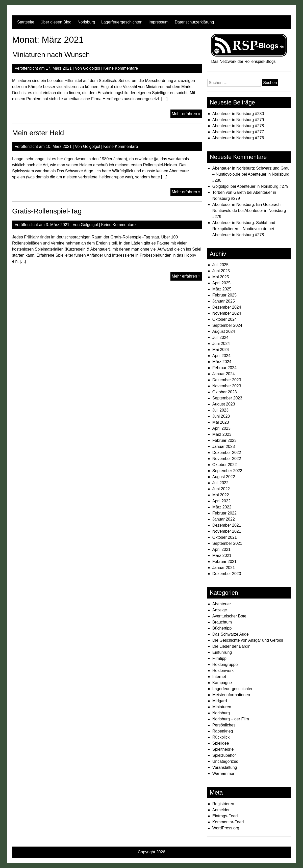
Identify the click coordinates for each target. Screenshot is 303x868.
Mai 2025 (221, 277)
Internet (219, 677)
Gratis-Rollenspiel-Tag (47, 211)
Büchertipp (222, 628)
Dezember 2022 (227, 453)
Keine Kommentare (121, 68)
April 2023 (221, 428)
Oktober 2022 (225, 465)
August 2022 (224, 477)
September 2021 (227, 543)
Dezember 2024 (227, 307)
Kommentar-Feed (228, 822)
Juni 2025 (221, 271)
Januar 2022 (224, 519)
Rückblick (221, 737)
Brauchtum (222, 622)
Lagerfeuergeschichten (122, 22)
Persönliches (224, 725)
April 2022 (221, 501)
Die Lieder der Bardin (231, 646)
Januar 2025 (224, 301)
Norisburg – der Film (231, 719)
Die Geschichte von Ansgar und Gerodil (248, 640)
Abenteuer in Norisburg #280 (238, 114)
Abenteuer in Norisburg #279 (238, 120)
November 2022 (227, 459)
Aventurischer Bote (229, 616)
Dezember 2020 (227, 574)
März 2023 (222, 434)
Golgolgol (92, 68)
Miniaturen (222, 707)
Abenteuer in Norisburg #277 (238, 132)
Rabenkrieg (223, 731)
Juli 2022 (220, 483)
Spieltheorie (223, 749)
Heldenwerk (223, 671)
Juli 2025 (220, 265)
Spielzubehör (224, 755)
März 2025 (222, 289)
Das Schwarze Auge (231, 634)
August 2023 (224, 404)
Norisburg (86, 22)
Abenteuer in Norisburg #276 (238, 138)
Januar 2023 (224, 446)
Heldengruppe (225, 664)
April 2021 (221, 549)
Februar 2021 (224, 562)
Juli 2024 (220, 337)
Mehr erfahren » (187, 114)
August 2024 (224, 331)
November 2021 (227, 531)
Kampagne (222, 683)
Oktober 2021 (225, 537)
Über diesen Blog (56, 22)
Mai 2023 (221, 422)
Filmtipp (219, 658)
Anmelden (221, 810)
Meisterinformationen (231, 695)
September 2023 (227, 398)
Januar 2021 (224, 568)
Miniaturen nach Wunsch (51, 55)
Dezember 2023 (227, 380)
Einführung (222, 652)
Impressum (158, 22)
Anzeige (220, 610)
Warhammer (223, 774)
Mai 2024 (221, 350)
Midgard (220, 701)
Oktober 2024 (225, 319)
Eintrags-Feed (225, 816)
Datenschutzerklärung (194, 22)
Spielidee (221, 743)
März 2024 (222, 362)
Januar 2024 (224, 374)
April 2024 (221, 356)
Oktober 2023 (225, 392)
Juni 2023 (221, 416)
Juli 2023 (220, 410)
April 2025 (221, 283)
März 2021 (222, 555)
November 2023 (227, 386)
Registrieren (223, 804)
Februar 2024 (224, 368)
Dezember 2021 (227, 525)
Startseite (26, 22)
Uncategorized (225, 761)
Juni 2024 (221, 344)
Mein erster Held (38, 133)
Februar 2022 (224, 513)
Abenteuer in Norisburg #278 (238, 126)
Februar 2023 (224, 440)
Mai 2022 (221, 495)
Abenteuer (222, 604)
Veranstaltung (225, 767)
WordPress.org (226, 828)
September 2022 (227, 471)
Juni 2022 (221, 489)
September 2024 (227, 325)
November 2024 (227, 313)
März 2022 (222, 507)
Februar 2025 (224, 295)
